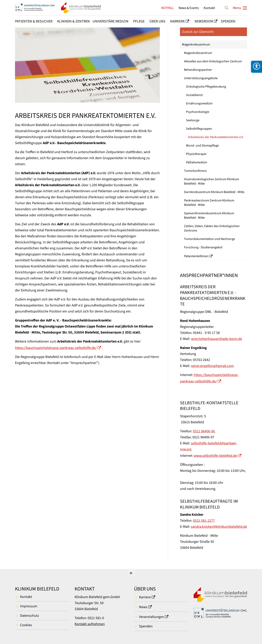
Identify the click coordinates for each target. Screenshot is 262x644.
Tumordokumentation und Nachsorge (209, 239)
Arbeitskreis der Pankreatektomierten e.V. (216, 137)
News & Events (189, 8)
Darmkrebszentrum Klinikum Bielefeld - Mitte (214, 192)
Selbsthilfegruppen (199, 129)
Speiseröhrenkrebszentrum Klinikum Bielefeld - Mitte (209, 215)
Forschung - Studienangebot (203, 247)
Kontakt (209, 8)
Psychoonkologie (198, 112)
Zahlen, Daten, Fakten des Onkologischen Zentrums (212, 228)
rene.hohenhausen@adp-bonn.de (216, 339)
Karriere (145, 597)
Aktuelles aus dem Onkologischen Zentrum (213, 61)
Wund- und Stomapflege (202, 146)
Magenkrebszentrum (196, 44)
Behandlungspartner (198, 70)
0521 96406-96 (204, 431)
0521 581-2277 (204, 521)
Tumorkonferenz (195, 171)
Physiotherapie (196, 154)
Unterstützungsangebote (201, 78)
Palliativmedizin (197, 162)
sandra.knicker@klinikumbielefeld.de (219, 527)
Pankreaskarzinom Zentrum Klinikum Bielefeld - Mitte (209, 203)
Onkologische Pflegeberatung (206, 87)
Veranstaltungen (151, 617)
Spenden (146, 626)
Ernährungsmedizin (199, 103)
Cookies (26, 625)
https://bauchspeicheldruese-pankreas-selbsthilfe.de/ (56, 348)
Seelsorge (193, 120)
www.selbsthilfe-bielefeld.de (215, 456)
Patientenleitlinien (196, 256)
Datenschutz (29, 616)
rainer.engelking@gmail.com (212, 366)
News (143, 607)
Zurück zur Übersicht (198, 32)
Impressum (29, 606)
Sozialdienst (194, 95)
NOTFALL (167, 8)
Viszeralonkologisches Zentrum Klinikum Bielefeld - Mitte (211, 181)
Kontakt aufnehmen (90, 624)
